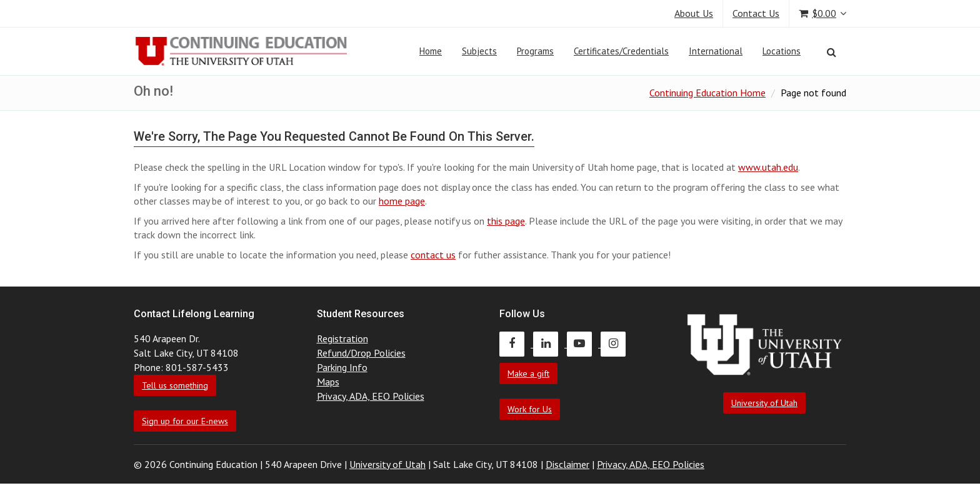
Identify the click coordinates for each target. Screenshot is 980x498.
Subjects (479, 51)
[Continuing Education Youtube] (584, 343)
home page (402, 201)
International (716, 51)
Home (431, 51)
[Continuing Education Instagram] (616, 343)
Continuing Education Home (707, 93)
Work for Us (530, 409)
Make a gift (528, 373)
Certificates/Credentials (621, 51)
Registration (342, 338)
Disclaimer (567, 464)
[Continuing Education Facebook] (516, 343)
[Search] (832, 52)
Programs (535, 51)
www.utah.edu (768, 167)
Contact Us (756, 13)
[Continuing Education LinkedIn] (550, 343)
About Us (694, 13)
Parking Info (342, 367)
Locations (782, 51)
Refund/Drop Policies (361, 353)
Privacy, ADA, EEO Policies (371, 396)
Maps (328, 382)
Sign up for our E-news (185, 421)
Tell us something (175, 385)
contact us (433, 255)
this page (506, 221)
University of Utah (764, 403)
